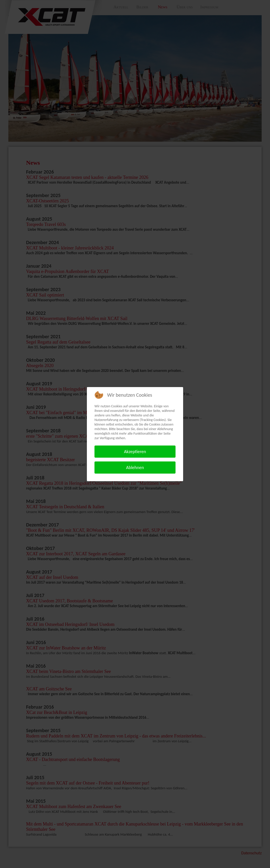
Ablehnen (135, 468)
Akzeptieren (135, 452)
